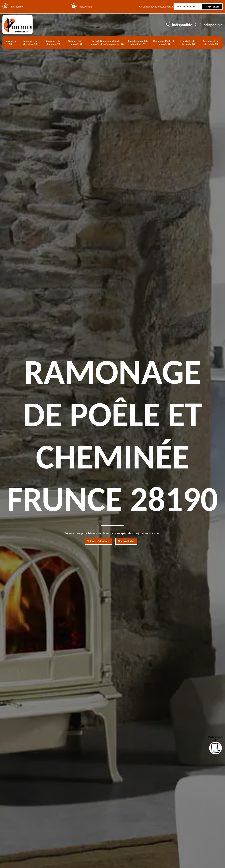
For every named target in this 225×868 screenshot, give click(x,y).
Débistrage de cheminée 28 (30, 43)
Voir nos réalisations (98, 541)
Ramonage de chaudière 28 (53, 43)
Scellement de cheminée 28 (211, 43)
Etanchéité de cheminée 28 (188, 43)
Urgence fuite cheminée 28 (76, 43)
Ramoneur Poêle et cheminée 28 (164, 43)
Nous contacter (126, 541)
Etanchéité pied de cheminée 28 (138, 43)
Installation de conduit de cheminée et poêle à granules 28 (106, 43)
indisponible (85, 7)
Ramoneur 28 (11, 43)
